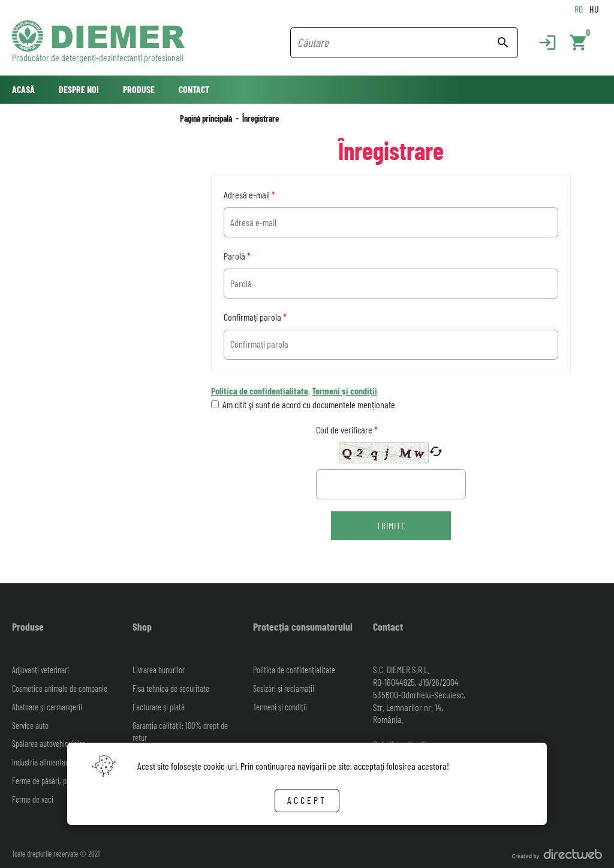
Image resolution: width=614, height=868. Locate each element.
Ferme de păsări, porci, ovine (55, 781)
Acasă (23, 89)
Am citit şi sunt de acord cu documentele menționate (309, 404)
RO (579, 9)
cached (436, 451)
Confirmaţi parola (255, 317)
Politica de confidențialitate (260, 391)
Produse (139, 89)
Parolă (237, 256)
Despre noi (79, 89)
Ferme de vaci (33, 799)
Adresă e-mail (249, 195)
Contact (194, 89)
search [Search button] (503, 43)
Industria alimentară (42, 762)
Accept (307, 800)
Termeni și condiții (344, 391)
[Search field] (397, 43)
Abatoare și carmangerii (47, 707)
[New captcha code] (436, 453)
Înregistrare (261, 118)
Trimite (391, 525)
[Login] (541, 43)
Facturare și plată (159, 707)
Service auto (30, 726)
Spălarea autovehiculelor (49, 744)
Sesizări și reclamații (284, 688)
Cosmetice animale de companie (60, 688)
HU (594, 9)
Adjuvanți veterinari (40, 670)
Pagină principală (206, 118)
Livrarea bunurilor (159, 670)
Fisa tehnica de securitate (171, 688)
